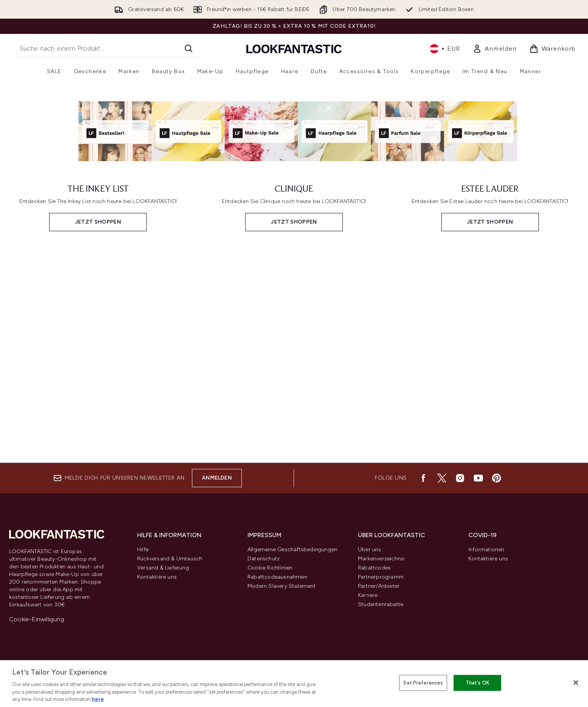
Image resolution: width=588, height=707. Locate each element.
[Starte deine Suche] (106, 48)
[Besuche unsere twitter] (442, 478)
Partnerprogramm (381, 577)
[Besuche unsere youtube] (478, 478)
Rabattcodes (374, 568)
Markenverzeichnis (381, 559)
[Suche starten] (189, 48)
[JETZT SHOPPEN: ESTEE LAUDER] (490, 346)
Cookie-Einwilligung (37, 619)
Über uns (370, 549)
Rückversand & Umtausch (170, 559)
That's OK (478, 683)
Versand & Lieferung (163, 568)
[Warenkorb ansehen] (553, 49)
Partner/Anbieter (379, 586)
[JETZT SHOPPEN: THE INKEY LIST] (98, 346)
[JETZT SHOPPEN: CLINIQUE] (294, 346)
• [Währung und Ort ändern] (445, 49)
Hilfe (143, 549)
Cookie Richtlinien (270, 568)
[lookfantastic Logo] (294, 49)
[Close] (576, 683)
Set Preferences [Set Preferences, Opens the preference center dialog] (423, 683)
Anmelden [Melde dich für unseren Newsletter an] (217, 478)
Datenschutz (264, 559)
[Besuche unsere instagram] (460, 478)
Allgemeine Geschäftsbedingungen (292, 549)
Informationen (487, 549)
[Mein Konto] (495, 49)
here (98, 699)
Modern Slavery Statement (282, 586)
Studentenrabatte (381, 604)
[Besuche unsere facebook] (423, 478)
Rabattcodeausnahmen (277, 577)
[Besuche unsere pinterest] (497, 478)
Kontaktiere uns (157, 577)
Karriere (368, 595)
